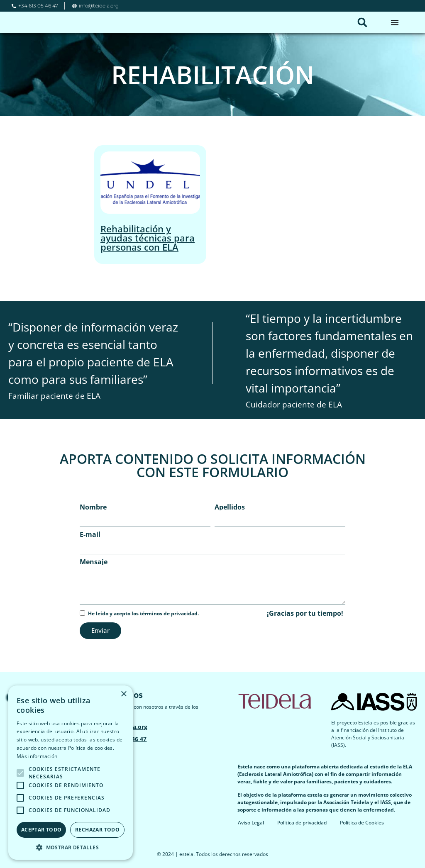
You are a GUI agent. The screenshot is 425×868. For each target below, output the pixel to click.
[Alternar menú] (395, 22)
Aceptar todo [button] (42, 830)
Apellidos (230, 507)
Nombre (93, 507)
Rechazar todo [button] (97, 830)
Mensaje (94, 562)
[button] (362, 22)
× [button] (123, 694)
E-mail (90, 534)
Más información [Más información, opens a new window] (37, 756)
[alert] (71, 773)
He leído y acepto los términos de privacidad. (143, 614)
